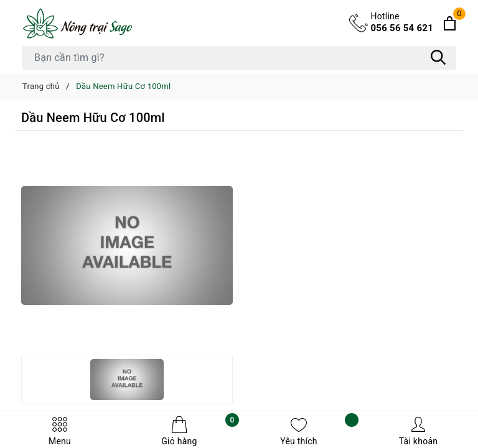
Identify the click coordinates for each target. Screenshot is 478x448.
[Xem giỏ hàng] (450, 23)
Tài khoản (418, 431)
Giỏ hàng (200, 431)
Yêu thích (319, 431)
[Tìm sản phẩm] (239, 58)
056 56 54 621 (402, 22)
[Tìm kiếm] (438, 58)
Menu (60, 431)
